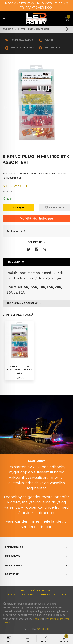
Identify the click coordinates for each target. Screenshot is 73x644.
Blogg (62, 595)
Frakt (24, 590)
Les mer (37, 619)
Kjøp (18, 208)
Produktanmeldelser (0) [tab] (22, 303)
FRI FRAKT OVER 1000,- (37, 8)
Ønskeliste (55, 208)
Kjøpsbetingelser (42, 590)
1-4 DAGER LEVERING (52, 3)
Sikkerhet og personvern (23, 595)
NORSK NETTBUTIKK (20, 3)
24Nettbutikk (43, 629)
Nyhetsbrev (48, 595)
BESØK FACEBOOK (53, 48)
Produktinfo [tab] (15, 262)
